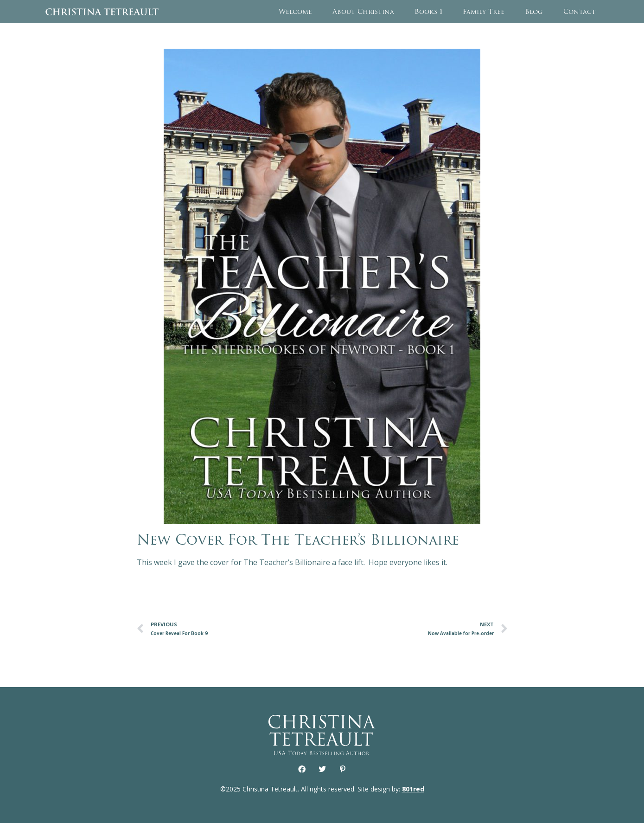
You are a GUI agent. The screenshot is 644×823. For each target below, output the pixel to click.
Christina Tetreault (102, 12)
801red (413, 789)
